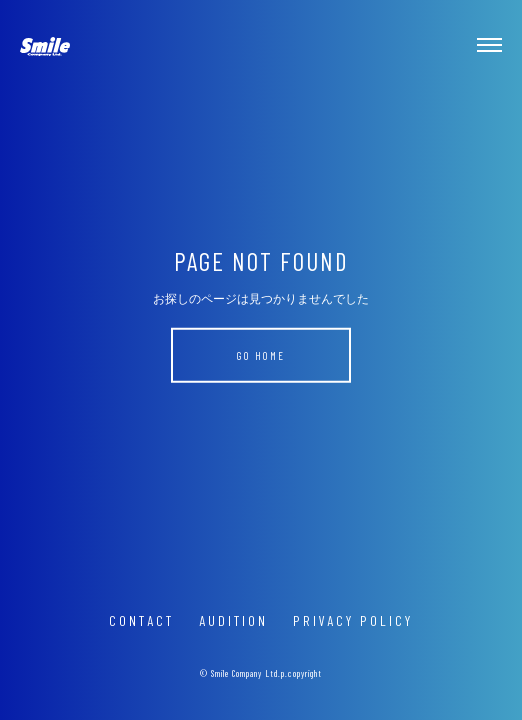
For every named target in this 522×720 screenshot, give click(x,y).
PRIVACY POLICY (353, 620)
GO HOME (261, 355)
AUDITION (233, 620)
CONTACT (141, 620)
